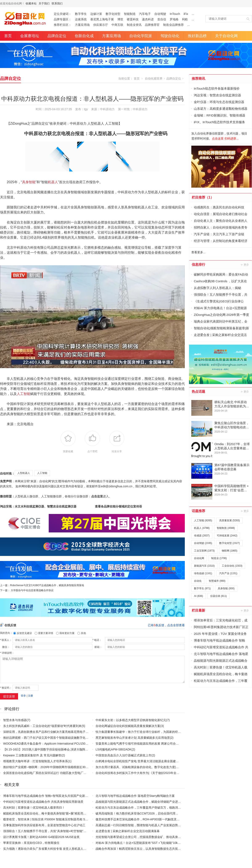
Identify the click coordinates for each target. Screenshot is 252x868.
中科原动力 (140, 109)
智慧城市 (217, 581)
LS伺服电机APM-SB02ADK (114, 749)
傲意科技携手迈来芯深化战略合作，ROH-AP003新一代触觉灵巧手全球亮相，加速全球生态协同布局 (161, 819)
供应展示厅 (101, 25)
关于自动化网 (226, 36)
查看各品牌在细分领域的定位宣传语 (118, 506)
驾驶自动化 (170, 36)
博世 (120, 19)
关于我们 (44, 3)
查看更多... (198, 252)
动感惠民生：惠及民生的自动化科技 (219, 207)
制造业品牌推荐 (173, 25)
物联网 (230, 551)
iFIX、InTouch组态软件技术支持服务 (219, 122)
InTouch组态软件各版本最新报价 (217, 88)
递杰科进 (148, 19)
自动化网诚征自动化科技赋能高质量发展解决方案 (128, 726)
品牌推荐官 (152, 25)
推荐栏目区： (63, 25)
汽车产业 (228, 573)
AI (199, 596)
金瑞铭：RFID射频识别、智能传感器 (220, 115)
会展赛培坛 (30, 36)
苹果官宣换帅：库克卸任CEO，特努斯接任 (31, 843)
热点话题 (198, 392)
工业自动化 (232, 566)
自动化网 (199, 558)
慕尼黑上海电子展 (102, 19)
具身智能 (29, 182)
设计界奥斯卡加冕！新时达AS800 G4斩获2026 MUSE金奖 (41, 837)
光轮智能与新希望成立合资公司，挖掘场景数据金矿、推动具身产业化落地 (144, 837)
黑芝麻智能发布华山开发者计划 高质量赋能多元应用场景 (133, 738)
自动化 (198, 581)
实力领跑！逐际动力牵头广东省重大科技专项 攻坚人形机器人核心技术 (49, 849)
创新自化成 (84, 36)
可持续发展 (227, 536)
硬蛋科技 (133, 19)
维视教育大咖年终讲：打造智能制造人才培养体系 (35, 761)
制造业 (219, 558)
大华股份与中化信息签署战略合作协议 (32, 590)
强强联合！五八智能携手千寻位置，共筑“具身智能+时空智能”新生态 (48, 831)
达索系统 (81, 19)
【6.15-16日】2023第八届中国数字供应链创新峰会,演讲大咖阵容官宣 (49, 749)
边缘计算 (96, 14)
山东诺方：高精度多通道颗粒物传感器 (221, 109)
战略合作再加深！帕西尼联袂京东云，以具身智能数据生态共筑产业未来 (143, 849)
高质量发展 (230, 520)
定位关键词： (63, 14)
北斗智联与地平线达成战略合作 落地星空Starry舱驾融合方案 (135, 796)
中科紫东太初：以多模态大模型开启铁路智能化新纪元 (131, 720)
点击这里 (97, 496)
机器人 (53, 182)
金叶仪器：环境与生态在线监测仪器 (219, 102)
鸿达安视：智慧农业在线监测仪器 (217, 95)
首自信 (162, 19)
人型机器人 (24, 473)
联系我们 (57, 3)
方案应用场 (82, 25)
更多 (245, 265)
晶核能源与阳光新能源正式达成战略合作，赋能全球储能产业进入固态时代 (144, 802)
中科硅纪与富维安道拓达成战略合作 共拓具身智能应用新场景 (43, 802)
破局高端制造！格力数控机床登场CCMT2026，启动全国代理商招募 (140, 813)
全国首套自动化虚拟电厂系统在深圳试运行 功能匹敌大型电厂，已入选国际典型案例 (58, 773)
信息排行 (198, 265)
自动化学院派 (141, 36)
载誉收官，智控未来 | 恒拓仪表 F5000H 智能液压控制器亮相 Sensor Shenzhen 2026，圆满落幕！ (67, 819)
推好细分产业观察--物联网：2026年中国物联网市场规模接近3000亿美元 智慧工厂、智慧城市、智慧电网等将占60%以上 (82, 767)
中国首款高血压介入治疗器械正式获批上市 (123, 755)
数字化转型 (113, 14)
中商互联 (117, 25)
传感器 (202, 536)
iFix (186, 14)
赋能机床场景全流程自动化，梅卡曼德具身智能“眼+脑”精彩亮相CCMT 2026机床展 (57, 813)
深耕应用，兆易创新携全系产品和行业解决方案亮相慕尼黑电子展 (46, 732)
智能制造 (130, 14)
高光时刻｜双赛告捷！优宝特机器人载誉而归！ (34, 808)
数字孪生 (81, 14)
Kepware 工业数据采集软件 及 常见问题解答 (32, 755)
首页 (8, 36)
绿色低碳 (203, 573)
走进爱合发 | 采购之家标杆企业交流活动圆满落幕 (128, 831)
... (193, 14)
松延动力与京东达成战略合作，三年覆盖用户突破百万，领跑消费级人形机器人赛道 (150, 808)
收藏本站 (31, 3)
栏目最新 (198, 610)
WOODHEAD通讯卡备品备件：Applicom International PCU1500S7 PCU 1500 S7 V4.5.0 (61, 744)
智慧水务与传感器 (15, 720)
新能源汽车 (204, 566)
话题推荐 (198, 511)
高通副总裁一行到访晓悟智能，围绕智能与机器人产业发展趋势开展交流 (143, 825)
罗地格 (174, 19)
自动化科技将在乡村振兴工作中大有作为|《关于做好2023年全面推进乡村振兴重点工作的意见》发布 (161, 773)
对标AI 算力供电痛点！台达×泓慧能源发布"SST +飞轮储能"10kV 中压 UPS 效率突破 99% (154, 843)
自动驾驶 (160, 14)
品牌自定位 (57, 36)
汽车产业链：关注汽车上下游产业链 (219, 234)
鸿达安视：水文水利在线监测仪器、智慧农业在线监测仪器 (38, 506)
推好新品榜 (197, 36)
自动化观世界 (154, 78)
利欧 (185, 19)
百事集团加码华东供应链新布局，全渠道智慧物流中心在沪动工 (44, 825)
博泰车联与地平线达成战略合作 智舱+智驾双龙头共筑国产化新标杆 (47, 796)
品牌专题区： (63, 19)
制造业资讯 (134, 25)
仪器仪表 (219, 596)
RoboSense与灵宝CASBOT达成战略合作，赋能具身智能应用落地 (47, 585)
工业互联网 (204, 551)
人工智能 (24, 394)
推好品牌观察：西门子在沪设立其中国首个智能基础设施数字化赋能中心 (50, 738)
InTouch (175, 14)
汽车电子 (145, 14)
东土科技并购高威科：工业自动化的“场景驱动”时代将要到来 (42, 726)
